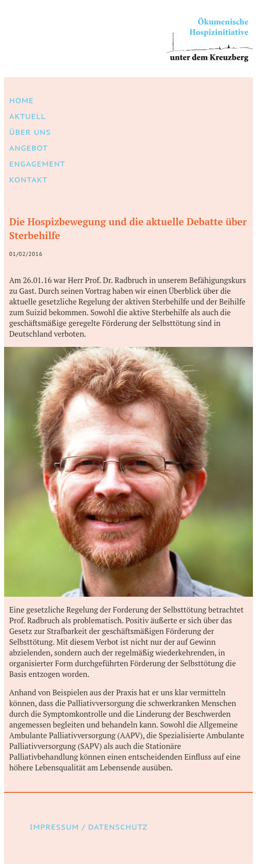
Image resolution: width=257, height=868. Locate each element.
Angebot (29, 148)
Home (21, 100)
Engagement (37, 164)
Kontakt (28, 180)
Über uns (30, 132)
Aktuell (28, 116)
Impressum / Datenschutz (89, 827)
